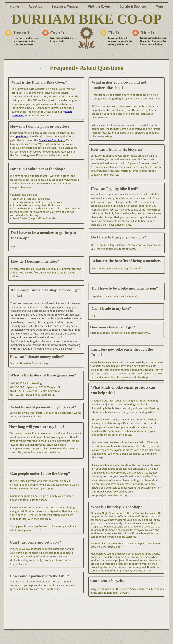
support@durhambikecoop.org (63, 345)
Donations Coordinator (52, 140)
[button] (35, 6)
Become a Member (112, 268)
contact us (53, 589)
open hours (21, 136)
